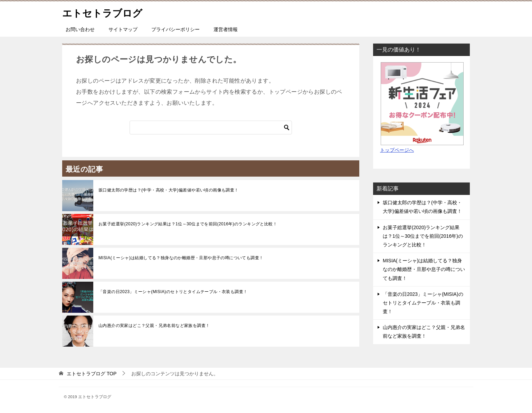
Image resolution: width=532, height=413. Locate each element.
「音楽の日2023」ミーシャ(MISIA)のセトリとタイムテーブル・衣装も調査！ (173, 292)
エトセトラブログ (105, 12)
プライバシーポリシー (175, 29)
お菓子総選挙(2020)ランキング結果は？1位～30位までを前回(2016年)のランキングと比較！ (188, 224)
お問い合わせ (80, 29)
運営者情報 (226, 29)
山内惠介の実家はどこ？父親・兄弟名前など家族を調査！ (154, 326)
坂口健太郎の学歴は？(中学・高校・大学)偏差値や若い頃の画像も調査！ (169, 190)
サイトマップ (123, 29)
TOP (92, 374)
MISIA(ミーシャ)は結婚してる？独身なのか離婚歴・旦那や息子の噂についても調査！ (181, 258)
